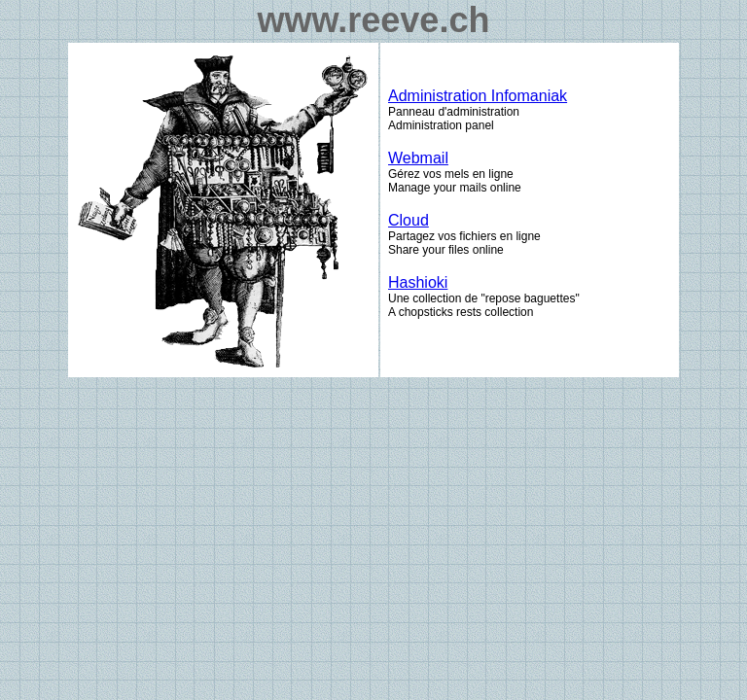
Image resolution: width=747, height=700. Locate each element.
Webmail (418, 158)
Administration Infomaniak (478, 96)
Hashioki (418, 282)
